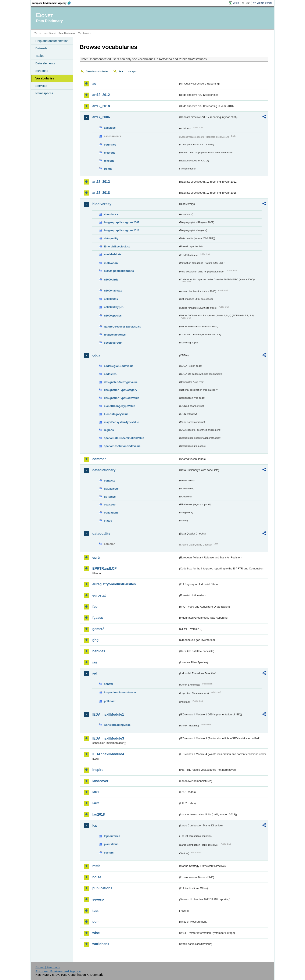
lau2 (96, 803)
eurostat (99, 595)
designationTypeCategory (121, 390)
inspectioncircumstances (120, 692)
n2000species (113, 316)
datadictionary (104, 470)
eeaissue (110, 505)
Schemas (42, 71)
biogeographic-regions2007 (122, 222)
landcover (100, 781)
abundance (111, 214)
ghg (95, 640)
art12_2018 (101, 106)
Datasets (41, 48)
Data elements (45, 63)
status (108, 521)
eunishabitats (113, 254)
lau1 (96, 792)
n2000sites (111, 299)
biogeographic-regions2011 (122, 230)
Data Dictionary (67, 33)
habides (99, 651)
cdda (96, 355)
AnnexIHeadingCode (117, 725)
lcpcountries (112, 836)
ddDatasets (111, 489)
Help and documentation (52, 41)
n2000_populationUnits (119, 271)
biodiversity (102, 204)
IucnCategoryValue (116, 414)
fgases (98, 618)
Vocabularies (45, 78)
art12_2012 (101, 95)
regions (109, 430)
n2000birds (111, 280)
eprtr (96, 557)
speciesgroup (113, 343)
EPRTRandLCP (105, 568)
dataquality (111, 238)
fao (95, 607)
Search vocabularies (97, 71)
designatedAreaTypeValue (121, 382)
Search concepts (128, 71)
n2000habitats (113, 291)
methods (110, 153)
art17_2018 (101, 193)
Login (236, 3)
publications (102, 888)
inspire (98, 770)
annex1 (109, 684)
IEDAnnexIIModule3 (108, 738)
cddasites (110, 374)
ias (95, 662)
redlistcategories (115, 335)
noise (97, 877)
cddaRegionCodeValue (119, 366)
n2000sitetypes (114, 307)
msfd (96, 866)
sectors (109, 853)
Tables (40, 56)
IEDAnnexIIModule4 (108, 754)
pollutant (110, 701)
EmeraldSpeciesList (117, 246)
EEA (53, 3)
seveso (98, 899)
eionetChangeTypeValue (120, 406)
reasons (109, 161)
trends (108, 169)
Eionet (52, 33)
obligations (111, 513)
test (95, 911)
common (99, 459)
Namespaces (44, 93)
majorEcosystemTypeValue (121, 422)
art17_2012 (101, 182)
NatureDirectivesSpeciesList (122, 327)
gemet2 (98, 629)
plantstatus (111, 844)
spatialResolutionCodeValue (122, 446)
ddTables (110, 497)
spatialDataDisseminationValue (124, 438)
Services (41, 86)
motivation (111, 263)
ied (95, 673)
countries (110, 145)
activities (110, 128)
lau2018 (99, 814)
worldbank (101, 944)
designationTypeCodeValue (122, 398)
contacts (110, 481)
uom (96, 922)
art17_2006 (101, 117)
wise (96, 933)
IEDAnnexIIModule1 (108, 714)
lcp (95, 825)
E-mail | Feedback (48, 967)
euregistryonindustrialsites (114, 584)
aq (94, 84)
